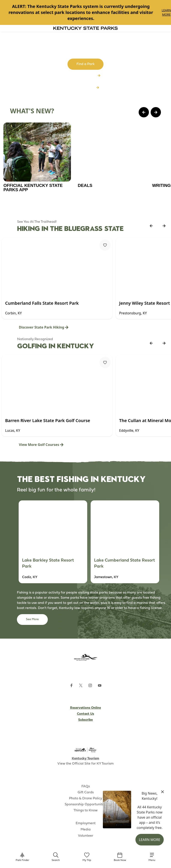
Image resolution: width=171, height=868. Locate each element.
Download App (85, 88)
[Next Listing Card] (164, 226)
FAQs (86, 786)
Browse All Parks (85, 76)
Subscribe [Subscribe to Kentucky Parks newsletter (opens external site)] (85, 720)
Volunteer (86, 836)
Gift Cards (86, 792)
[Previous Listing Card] (151, 226)
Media (86, 830)
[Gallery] (85, 12)
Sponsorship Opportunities (86, 804)
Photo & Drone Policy (85, 798)
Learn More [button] (150, 840)
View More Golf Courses (41, 445)
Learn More (166, 12)
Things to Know (85, 810)
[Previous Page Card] (144, 112)
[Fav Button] (105, 245)
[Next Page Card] (156, 112)
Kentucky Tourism (85, 759)
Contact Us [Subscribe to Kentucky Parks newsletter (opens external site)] (85, 714)
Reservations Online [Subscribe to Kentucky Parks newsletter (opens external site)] (85, 708)
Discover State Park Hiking (44, 327)
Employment (86, 823)
